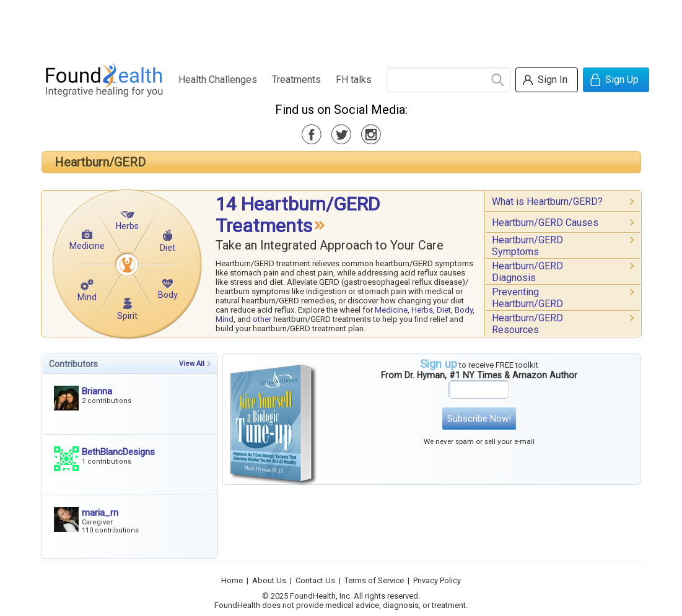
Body (168, 295)
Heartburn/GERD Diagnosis (527, 272)
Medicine (87, 246)
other (262, 319)
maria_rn (100, 513)
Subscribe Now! (479, 419)
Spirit (127, 316)
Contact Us (315, 580)
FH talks (354, 80)
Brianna (97, 391)
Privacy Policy (437, 580)
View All (192, 364)
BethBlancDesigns (118, 452)
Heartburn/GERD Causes (545, 223)
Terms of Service (374, 580)
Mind (87, 297)
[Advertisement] (341, 28)
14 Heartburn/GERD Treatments (298, 215)
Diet (168, 248)
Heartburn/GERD (100, 162)
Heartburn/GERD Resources (527, 324)
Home (232, 580)
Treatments (296, 80)
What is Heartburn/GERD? (547, 202)
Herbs (127, 226)
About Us (269, 580)
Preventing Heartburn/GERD (527, 298)
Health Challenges (218, 80)
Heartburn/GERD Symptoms (527, 246)
